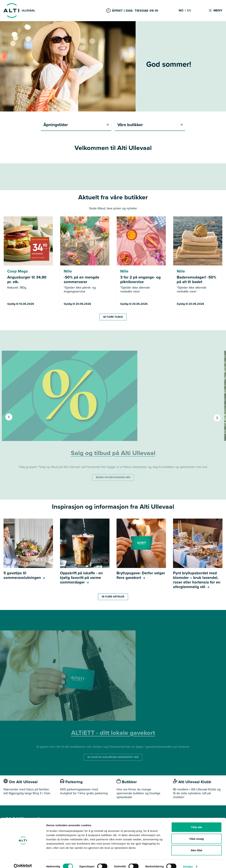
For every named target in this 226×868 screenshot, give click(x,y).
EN (189, 11)
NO (181, 11)
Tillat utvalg (196, 833)
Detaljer (188, 861)
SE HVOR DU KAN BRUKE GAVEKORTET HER (113, 757)
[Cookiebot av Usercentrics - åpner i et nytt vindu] (23, 861)
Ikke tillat (197, 845)
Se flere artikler (113, 597)
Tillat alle (197, 822)
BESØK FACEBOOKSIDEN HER (113, 478)
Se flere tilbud (113, 317)
